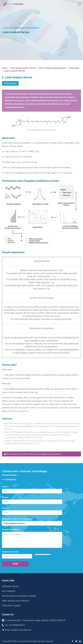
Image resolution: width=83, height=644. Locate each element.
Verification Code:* (11, 552)
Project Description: (11, 530)
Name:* (5, 487)
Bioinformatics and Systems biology (19, 596)
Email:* (5, 508)
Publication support (11, 606)
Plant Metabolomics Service (23, 68)
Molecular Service (10, 586)
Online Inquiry (10, 83)
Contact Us (9, 479)
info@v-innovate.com (21, 630)
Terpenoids (74, 68)
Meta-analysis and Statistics (16, 601)
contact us (23, 411)
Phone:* (6, 497)
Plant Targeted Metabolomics (53, 68)
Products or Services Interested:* (17, 519)
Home (5, 68)
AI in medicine (9, 591)
